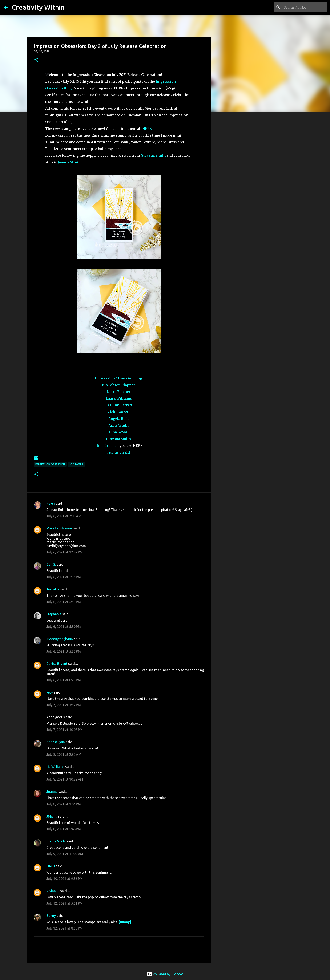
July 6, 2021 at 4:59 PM (64, 602)
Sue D (51, 866)
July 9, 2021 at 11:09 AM (65, 854)
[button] (36, 60)
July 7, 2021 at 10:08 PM (65, 730)
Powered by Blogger (165, 974)
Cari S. (51, 564)
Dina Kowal (119, 432)
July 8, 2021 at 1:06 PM (64, 804)
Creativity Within (38, 7)
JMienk (52, 816)
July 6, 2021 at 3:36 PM (64, 577)
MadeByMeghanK (60, 639)
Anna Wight (119, 425)
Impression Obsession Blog (118, 378)
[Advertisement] (232, 182)
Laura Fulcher (119, 392)
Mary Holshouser (59, 528)
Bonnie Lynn (56, 742)
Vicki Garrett (119, 412)
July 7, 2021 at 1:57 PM (64, 705)
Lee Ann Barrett (119, 405)
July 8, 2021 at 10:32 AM (65, 779)
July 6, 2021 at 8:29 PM (64, 680)
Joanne (52, 792)
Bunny (51, 916)
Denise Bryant (57, 664)
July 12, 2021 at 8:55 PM (65, 928)
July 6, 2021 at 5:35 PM (64, 651)
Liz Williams (55, 767)
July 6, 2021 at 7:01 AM (64, 516)
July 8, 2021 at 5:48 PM (64, 829)
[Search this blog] (305, 7)
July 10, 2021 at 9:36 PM (65, 879)
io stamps (76, 464)
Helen (51, 503)
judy (50, 692)
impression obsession (50, 464)
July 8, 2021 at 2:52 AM (64, 755)
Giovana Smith (153, 155)
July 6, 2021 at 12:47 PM (65, 552)
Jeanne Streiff (69, 162)
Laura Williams (119, 398)
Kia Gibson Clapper (119, 385)
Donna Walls (56, 841)
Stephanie (54, 614)
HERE (147, 129)
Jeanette (53, 589)
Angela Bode (119, 419)
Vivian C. (53, 891)
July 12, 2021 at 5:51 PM (65, 903)
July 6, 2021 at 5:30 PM (64, 627)
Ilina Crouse (106, 446)
